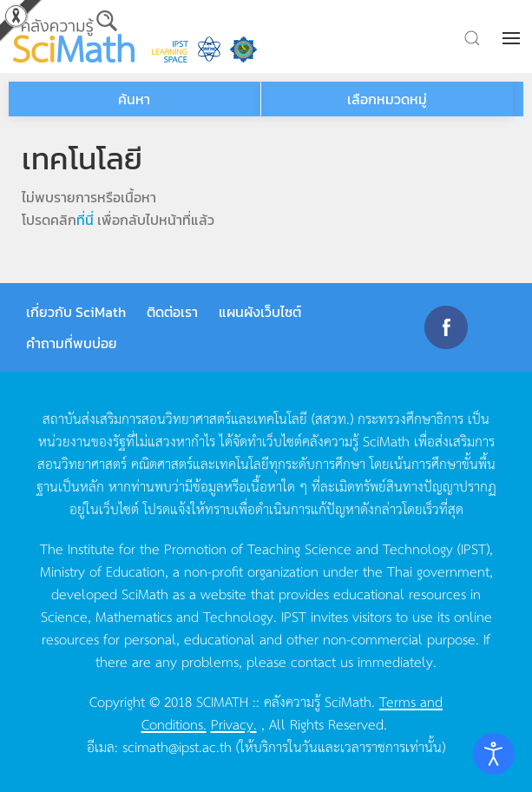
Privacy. (234, 723)
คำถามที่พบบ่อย (72, 343)
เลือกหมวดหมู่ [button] (387, 99)
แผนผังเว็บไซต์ (260, 312)
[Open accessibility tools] (494, 754)
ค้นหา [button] (134, 99)
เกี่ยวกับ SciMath (76, 312)
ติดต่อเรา (172, 312)
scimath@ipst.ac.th (177, 746)
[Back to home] (74, 36)
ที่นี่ (85, 220)
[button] (513, 38)
